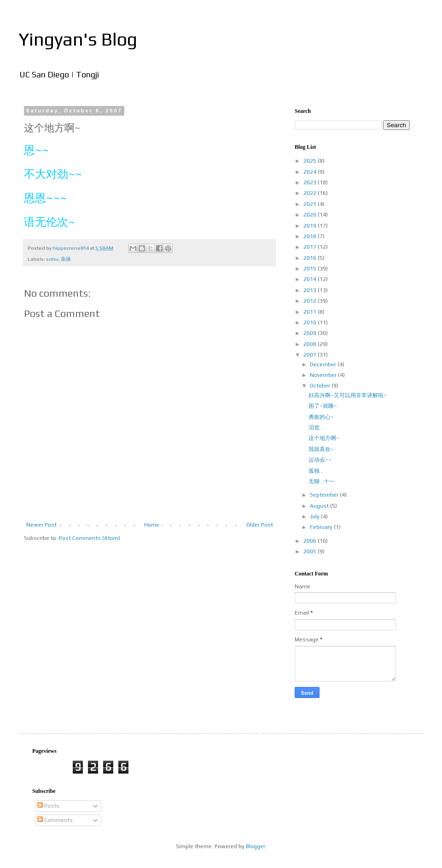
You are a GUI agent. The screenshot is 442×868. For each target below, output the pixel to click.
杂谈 (66, 259)
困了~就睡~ (323, 406)
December (324, 364)
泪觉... (316, 428)
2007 (311, 355)
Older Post (260, 525)
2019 (311, 226)
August (320, 506)
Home (152, 525)
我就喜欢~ (321, 449)
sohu (52, 259)
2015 (311, 269)
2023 (311, 182)
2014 (311, 279)
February (322, 527)
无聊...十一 (322, 481)
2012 (311, 301)
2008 (311, 344)
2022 (311, 193)
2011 (311, 312)
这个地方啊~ (324, 438)
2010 (311, 323)
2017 (311, 247)
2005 (311, 551)
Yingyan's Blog (78, 39)
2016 (311, 258)
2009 (311, 333)
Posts (48, 806)
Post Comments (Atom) (90, 538)
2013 (311, 290)
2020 (311, 215)
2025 (311, 161)
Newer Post (41, 525)
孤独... (316, 471)
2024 (311, 172)
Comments (55, 820)
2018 (311, 236)
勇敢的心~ (321, 417)
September (325, 495)
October (321, 386)
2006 (311, 541)
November (324, 375)
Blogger (256, 846)
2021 (311, 204)
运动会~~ (320, 460)
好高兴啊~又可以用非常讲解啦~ (348, 395)
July (315, 516)
